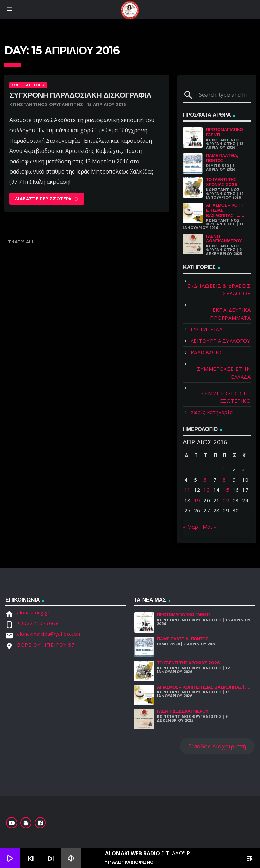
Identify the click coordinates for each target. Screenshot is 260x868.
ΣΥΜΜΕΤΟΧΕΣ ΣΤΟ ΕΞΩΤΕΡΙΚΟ (226, 397)
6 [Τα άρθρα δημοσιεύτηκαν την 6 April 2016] (205, 480)
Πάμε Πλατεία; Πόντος (222, 158)
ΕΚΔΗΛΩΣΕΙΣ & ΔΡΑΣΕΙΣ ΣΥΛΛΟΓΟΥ (219, 290)
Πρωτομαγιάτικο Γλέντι (224, 132)
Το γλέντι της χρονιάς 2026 (222, 182)
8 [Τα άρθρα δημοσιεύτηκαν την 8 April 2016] (224, 480)
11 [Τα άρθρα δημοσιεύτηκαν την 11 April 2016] (187, 490)
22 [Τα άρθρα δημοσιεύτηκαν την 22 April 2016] (226, 500)
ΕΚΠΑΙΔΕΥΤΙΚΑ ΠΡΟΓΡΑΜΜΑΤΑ (230, 314)
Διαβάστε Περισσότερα (47, 199)
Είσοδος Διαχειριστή (217, 746)
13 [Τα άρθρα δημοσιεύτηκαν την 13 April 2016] (207, 490)
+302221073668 (38, 623)
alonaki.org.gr (33, 612)
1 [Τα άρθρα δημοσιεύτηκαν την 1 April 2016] (224, 469)
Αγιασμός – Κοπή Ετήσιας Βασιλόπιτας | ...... (205, 687)
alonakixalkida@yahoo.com (49, 634)
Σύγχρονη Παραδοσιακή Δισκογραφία (80, 95)
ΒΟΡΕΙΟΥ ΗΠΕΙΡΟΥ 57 (46, 645)
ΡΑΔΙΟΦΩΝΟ (207, 352)
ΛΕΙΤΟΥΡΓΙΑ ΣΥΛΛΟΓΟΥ (221, 341)
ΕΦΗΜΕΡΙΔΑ (207, 329)
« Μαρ (190, 527)
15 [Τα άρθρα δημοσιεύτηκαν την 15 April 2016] (226, 490)
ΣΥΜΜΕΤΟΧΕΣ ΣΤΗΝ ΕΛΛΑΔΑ (224, 373)
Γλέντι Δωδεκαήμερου (224, 239)
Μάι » (210, 527)
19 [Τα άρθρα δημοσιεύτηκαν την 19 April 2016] (197, 500)
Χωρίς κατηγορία (28, 85)
